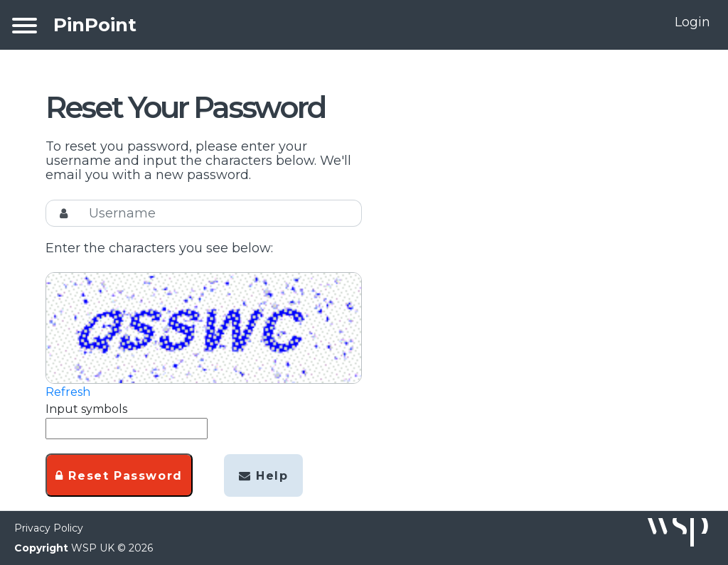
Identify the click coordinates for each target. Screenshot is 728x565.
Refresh (68, 392)
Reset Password (119, 476)
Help (264, 476)
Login (692, 22)
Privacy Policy (49, 528)
